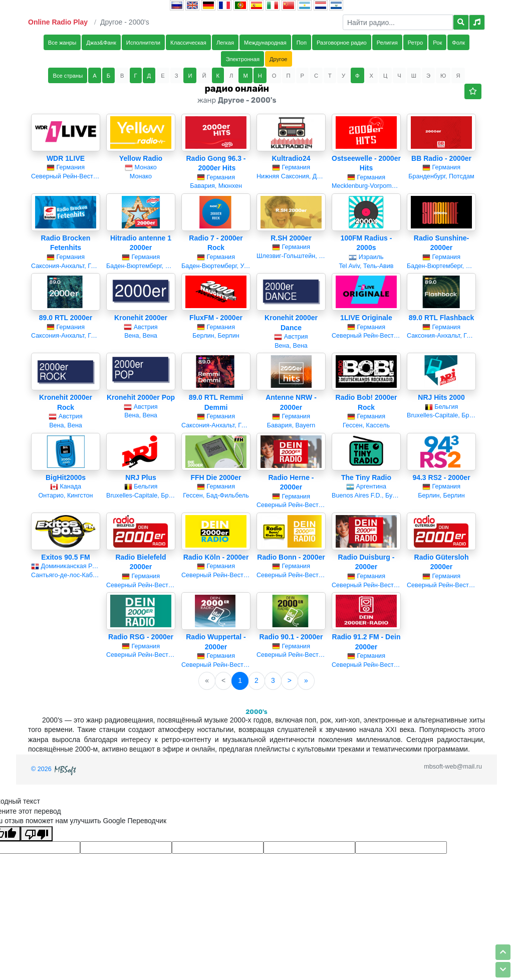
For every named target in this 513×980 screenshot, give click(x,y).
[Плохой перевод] (37, 834)
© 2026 (55, 769)
